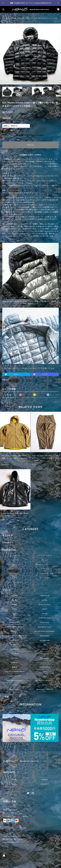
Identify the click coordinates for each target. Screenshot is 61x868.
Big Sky (15, 600)
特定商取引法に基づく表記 (12, 839)
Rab (45, 645)
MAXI (15, 631)
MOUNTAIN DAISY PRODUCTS (15, 636)
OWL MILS (15, 640)
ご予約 (6, 697)
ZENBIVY (15, 662)
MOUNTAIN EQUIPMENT (45, 631)
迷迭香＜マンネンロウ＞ (45, 680)
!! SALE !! (7, 543)
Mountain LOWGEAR (45, 689)
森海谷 (15, 667)
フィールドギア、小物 (45, 573)
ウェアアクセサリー (45, 569)
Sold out (30, 145)
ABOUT (45, 780)
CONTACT (45, 784)
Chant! (15, 609)
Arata (45, 685)
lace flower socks (45, 627)
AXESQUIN (45, 595)
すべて (9, 395)
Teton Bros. (15, 653)
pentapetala (45, 640)
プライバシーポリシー (11, 836)
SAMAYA (15, 649)
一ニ (45, 662)
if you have (45, 622)
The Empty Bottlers (15, 680)
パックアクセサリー (45, 555)
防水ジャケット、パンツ (45, 564)
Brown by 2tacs (45, 604)
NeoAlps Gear (9, 550)
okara (45, 676)
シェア (45, 374)
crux (15, 613)
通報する (6, 380)
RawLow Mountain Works (15, 671)
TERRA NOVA (45, 667)
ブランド (7, 590)
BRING (15, 604)
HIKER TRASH (15, 622)
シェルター (15, 578)
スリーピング (45, 578)
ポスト (16, 374)
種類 (4, 122)
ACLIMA (15, 595)
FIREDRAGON (45, 618)
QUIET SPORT (15, 676)
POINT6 (15, 645)
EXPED (15, 618)
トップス (15, 560)
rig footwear (15, 689)
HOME (5, 16)
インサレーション (15, 564)
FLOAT (15, 685)
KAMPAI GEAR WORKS (15, 627)
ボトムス (45, 560)
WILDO (15, 658)
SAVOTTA (45, 653)
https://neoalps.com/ (11, 842)
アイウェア (15, 573)
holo (45, 671)
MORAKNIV (45, 636)
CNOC (45, 609)
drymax (45, 613)
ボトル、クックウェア (15, 582)
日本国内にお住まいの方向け (30, 155)
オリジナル (8, 535)
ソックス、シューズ (15, 569)
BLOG (15, 784)
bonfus (45, 600)
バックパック (15, 555)
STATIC (45, 649)
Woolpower (45, 658)
